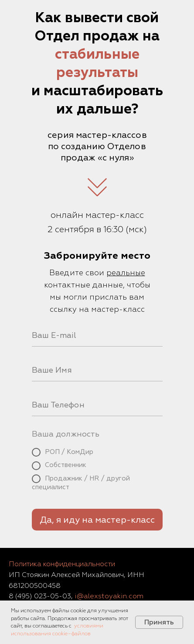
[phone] (97, 405)
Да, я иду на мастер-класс (97, 520)
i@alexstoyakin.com (109, 596)
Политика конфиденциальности (62, 564)
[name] (97, 370)
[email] (97, 336)
